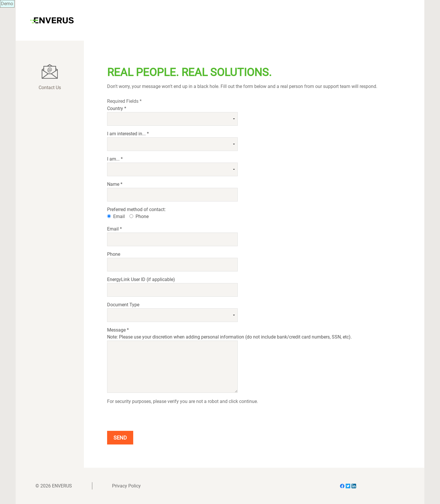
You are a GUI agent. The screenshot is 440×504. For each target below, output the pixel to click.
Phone (142, 216)
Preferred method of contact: (136, 209)
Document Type (123, 305)
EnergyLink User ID (141, 279)
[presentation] (151, 417)
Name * (115, 184)
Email (119, 216)
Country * (117, 108)
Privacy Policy (126, 486)
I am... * (115, 159)
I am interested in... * (128, 134)
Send (120, 438)
